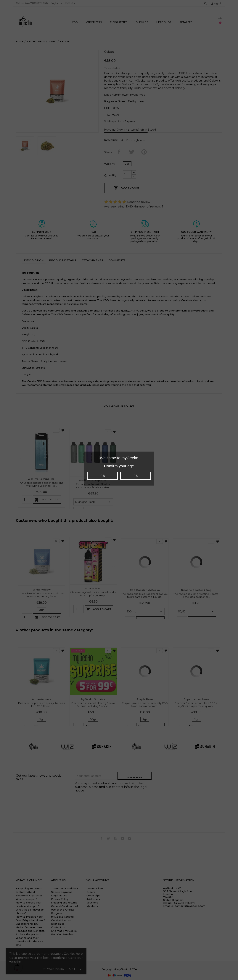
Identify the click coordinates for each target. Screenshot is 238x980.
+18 (102, 476)
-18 (136, 476)
